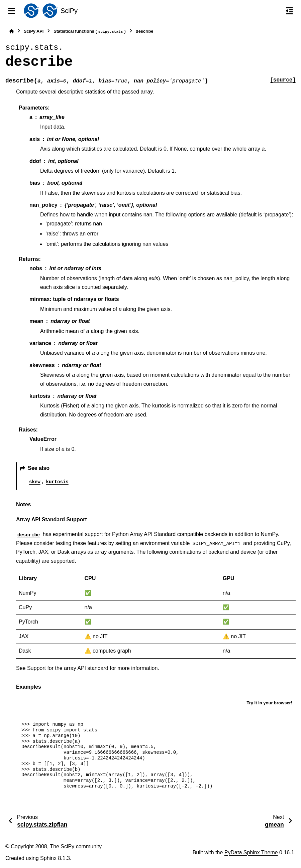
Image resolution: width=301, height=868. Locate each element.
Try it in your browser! (269, 703)
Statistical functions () (90, 32)
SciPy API (34, 31)
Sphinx (48, 858)
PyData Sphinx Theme (251, 852)
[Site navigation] (12, 11)
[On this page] (289, 11)
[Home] (11, 31)
